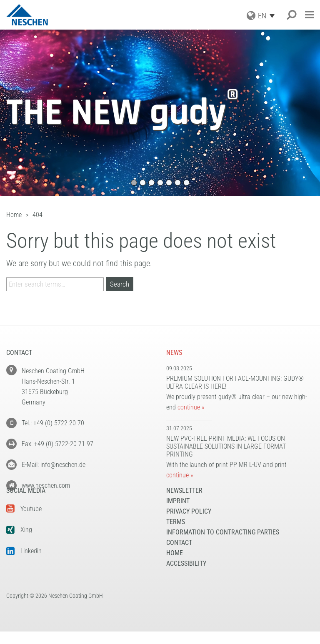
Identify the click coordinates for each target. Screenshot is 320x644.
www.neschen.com (46, 485)
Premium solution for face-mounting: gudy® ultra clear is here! (235, 382)
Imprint (178, 513)
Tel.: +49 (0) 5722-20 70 (53, 423)
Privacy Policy (189, 524)
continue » (191, 407)
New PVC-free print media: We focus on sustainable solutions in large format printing (226, 446)
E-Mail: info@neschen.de (54, 465)
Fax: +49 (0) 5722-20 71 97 (57, 444)
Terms (176, 534)
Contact (179, 555)
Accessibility (186, 576)
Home (175, 565)
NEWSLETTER (184, 503)
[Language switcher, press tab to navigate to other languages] (268, 16)
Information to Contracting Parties (223, 545)
